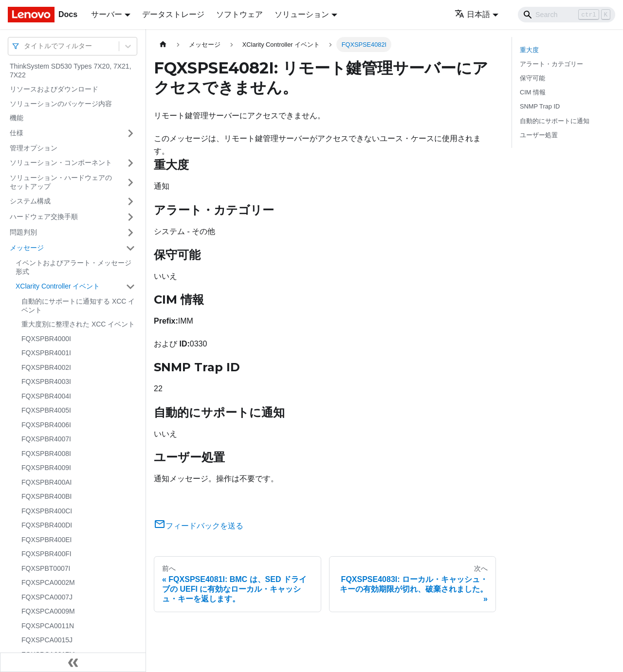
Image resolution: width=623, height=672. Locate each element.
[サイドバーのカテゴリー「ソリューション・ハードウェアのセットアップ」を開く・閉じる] (130, 182)
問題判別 (23, 232)
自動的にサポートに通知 (555, 121)
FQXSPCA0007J (47, 597)
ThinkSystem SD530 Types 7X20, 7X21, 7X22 (71, 71)
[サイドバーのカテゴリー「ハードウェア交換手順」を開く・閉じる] (130, 217)
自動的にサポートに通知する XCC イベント (78, 306)
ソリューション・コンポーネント (61, 163)
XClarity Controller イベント (58, 286)
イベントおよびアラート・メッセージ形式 (73, 267)
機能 (17, 118)
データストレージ (173, 14)
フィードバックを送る (199, 526)
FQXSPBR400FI (46, 554)
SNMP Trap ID (540, 106)
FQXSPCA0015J (47, 640)
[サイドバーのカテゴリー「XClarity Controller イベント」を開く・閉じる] (130, 287)
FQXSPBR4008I (46, 454)
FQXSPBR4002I (46, 367)
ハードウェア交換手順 (44, 217)
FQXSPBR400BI (47, 496)
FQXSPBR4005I (46, 410)
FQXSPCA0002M (48, 582)
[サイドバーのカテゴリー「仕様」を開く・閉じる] (130, 133)
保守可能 (532, 78)
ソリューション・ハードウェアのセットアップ (61, 182)
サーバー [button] (107, 14)
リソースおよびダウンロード (54, 89)
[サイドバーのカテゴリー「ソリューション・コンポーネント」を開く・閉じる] (130, 163)
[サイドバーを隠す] (73, 662)
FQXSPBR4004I (46, 396)
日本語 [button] (472, 14)
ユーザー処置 (539, 135)
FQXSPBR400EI (47, 540)
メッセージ (27, 248)
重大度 (529, 50)
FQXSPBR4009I (46, 468)
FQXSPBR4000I (46, 339)
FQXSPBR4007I (46, 439)
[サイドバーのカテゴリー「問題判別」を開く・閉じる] (130, 233)
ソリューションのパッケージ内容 (61, 104)
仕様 (17, 133)
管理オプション (34, 148)
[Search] (567, 15)
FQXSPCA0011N (48, 626)
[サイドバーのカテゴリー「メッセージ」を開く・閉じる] (130, 248)
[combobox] (25, 46)
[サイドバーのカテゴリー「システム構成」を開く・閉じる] (130, 201)
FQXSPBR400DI (47, 525)
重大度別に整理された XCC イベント (78, 324)
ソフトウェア (239, 14)
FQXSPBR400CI (47, 511)
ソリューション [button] (302, 14)
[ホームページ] (163, 45)
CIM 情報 (533, 92)
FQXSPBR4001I (46, 353)
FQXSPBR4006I (46, 425)
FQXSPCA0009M (48, 611)
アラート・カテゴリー (551, 64)
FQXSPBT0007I (46, 568)
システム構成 (30, 201)
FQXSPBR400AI (47, 482)
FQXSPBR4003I (46, 381)
